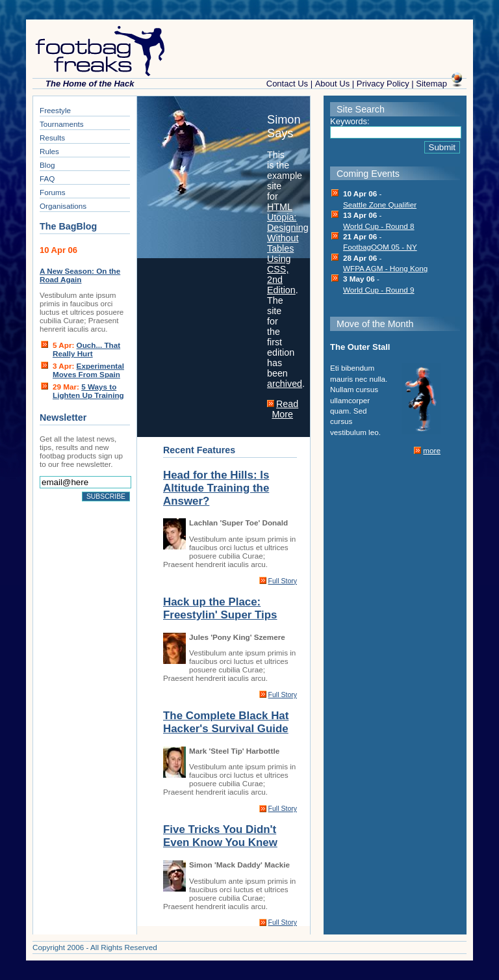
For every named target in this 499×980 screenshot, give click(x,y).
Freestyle (55, 110)
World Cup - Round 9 (379, 290)
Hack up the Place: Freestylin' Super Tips (220, 608)
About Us (332, 84)
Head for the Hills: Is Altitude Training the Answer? (216, 488)
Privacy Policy (383, 84)
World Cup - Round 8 (379, 226)
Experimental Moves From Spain (88, 370)
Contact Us (287, 84)
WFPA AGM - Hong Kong (385, 268)
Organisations (63, 206)
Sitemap (431, 84)
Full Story (283, 581)
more (432, 450)
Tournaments (62, 124)
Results (52, 138)
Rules (49, 151)
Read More (285, 409)
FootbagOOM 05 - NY (380, 247)
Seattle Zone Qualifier (380, 205)
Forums (53, 192)
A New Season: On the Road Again (80, 275)
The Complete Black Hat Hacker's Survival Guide (226, 722)
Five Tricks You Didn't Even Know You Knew (220, 836)
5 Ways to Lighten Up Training (88, 391)
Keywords (349, 121)
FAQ (47, 179)
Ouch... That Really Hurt (86, 349)
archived (285, 384)
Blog (47, 165)
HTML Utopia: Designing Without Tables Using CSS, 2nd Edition (288, 248)
